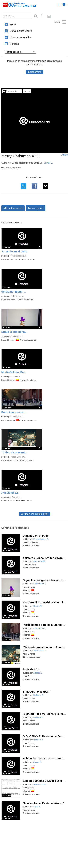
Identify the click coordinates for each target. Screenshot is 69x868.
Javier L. (48, 163)
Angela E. (16, 497)
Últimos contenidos (21, 37)
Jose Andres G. (41, 784)
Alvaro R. (38, 762)
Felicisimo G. (18, 336)
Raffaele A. (39, 695)
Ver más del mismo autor (34, 514)
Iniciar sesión (34, 72)
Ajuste (64, 155)
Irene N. (37, 807)
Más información (13, 208)
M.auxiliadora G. (20, 256)
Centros (14, 44)
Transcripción (35, 208)
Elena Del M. (18, 296)
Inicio (13, 24)
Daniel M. (16, 376)
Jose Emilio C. (19, 457)
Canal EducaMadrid (21, 31)
